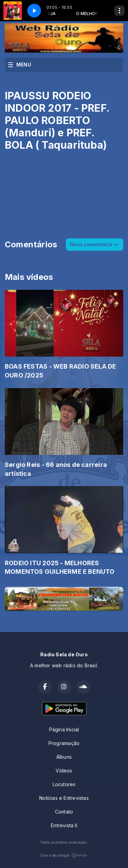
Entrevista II (64, 825)
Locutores (64, 784)
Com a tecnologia (64, 855)
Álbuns (64, 757)
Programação (64, 743)
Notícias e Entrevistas (64, 798)
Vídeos (64, 771)
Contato (64, 812)
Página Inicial (64, 729)
